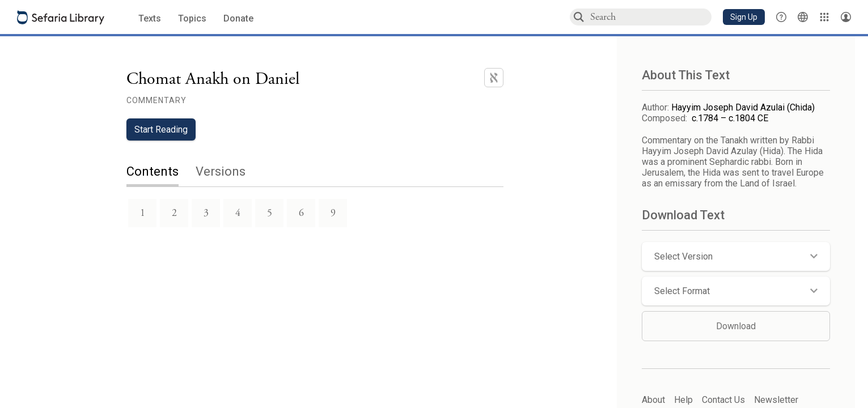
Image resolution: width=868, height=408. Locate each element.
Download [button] (736, 326)
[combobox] (650, 17)
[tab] (161, 173)
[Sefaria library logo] (61, 17)
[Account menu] (846, 17)
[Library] (824, 17)
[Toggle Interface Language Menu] (803, 17)
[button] (744, 17)
